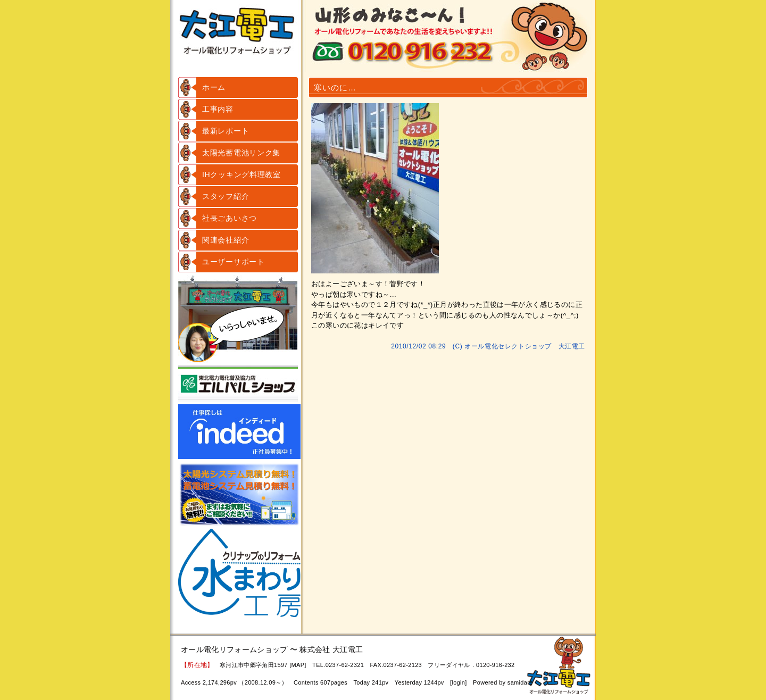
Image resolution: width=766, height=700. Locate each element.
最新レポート (226, 131)
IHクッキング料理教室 (242, 174)
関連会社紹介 (226, 240)
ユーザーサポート (234, 262)
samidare (520, 682)
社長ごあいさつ (230, 218)
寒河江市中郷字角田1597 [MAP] (263, 665)
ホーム (214, 87)
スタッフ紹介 (226, 196)
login (458, 682)
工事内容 (218, 109)
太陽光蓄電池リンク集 (241, 153)
